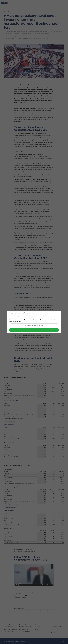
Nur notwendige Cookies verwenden (34, 325)
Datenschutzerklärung (16, 322)
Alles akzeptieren (34, 330)
